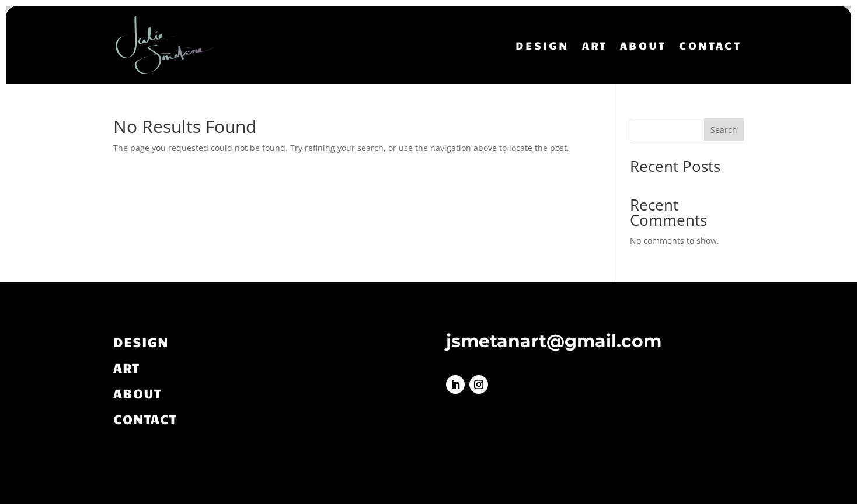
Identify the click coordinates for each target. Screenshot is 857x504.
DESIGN (542, 45)
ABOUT (643, 45)
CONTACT (710, 45)
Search (724, 130)
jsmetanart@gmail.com (554, 341)
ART (595, 45)
